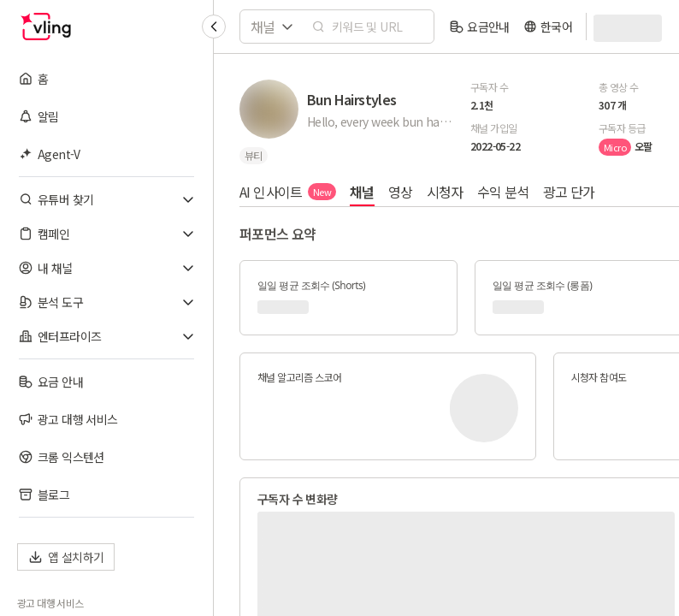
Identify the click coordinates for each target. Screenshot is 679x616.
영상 (401, 192)
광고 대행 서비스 (50, 603)
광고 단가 (569, 192)
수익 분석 (503, 192)
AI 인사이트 (288, 192)
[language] (548, 27)
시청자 (445, 192)
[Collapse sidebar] (214, 27)
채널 (362, 192)
